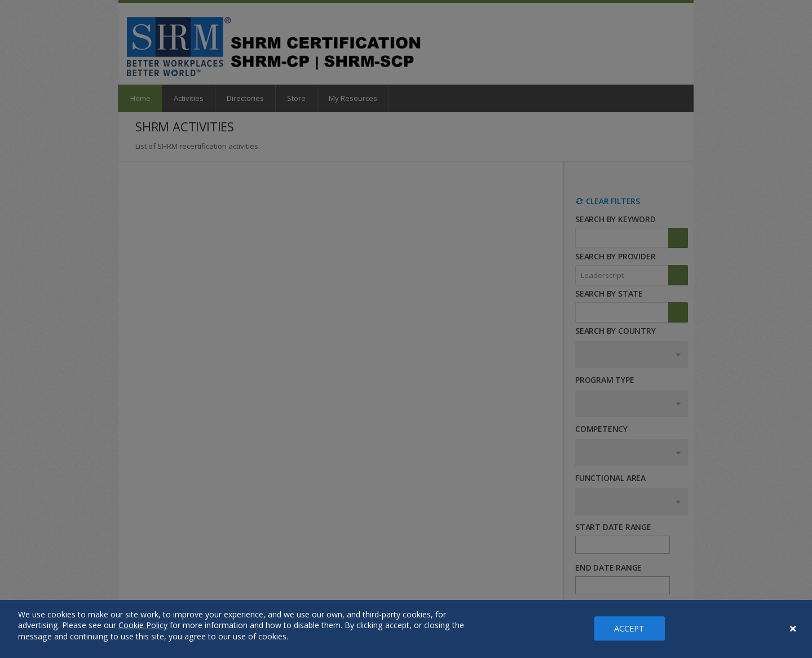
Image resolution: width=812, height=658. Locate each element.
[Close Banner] (793, 629)
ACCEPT (630, 628)
